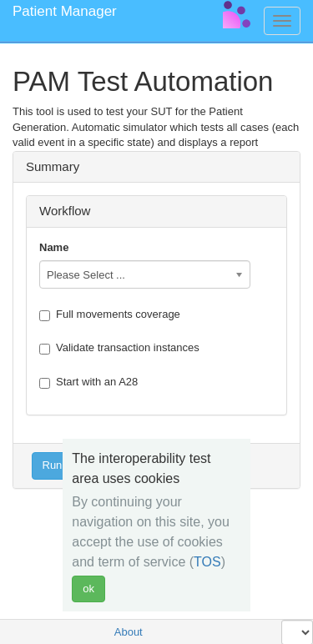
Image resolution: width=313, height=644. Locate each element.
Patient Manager (65, 11)
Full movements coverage (110, 314)
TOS (207, 562)
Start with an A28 (88, 382)
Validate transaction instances (119, 348)
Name (54, 247)
